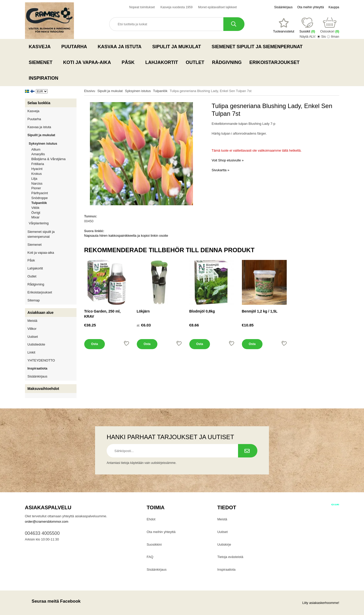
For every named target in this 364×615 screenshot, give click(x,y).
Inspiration (44, 78)
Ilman (335, 36)
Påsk (130, 62)
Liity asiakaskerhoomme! (321, 603)
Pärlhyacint (40, 193)
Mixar (36, 217)
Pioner (36, 188)
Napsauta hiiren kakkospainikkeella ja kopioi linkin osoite (126, 236)
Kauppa (334, 7)
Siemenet (42, 62)
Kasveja (41, 47)
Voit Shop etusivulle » (228, 160)
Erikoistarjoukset (274, 62)
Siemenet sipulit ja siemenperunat (259, 47)
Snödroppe (40, 198)
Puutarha (76, 47)
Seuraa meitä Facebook (53, 601)
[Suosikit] (284, 26)
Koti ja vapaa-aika (88, 62)
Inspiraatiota (37, 368)
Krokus (37, 174)
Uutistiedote (36, 344)
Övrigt (36, 213)
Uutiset (33, 337)
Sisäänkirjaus (283, 7)
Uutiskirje (224, 544)
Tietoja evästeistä (230, 557)
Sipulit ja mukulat (178, 47)
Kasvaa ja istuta (121, 47)
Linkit (31, 352)
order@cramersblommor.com (47, 522)
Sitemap (34, 300)
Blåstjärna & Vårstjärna (49, 159)
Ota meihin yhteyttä (311, 7)
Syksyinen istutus (53, 143)
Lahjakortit (162, 62)
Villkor (32, 329)
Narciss (37, 183)
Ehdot (151, 519)
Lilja (34, 179)
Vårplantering (53, 223)
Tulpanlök (39, 203)
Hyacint (37, 169)
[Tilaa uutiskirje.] (248, 451)
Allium (36, 149)
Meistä (32, 321)
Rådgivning (227, 62)
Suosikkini (154, 544)
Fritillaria (38, 164)
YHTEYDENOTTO (41, 360)
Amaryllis (38, 154)
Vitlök (36, 208)
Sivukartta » (221, 170)
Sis (324, 36)
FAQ (150, 557)
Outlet (195, 62)
